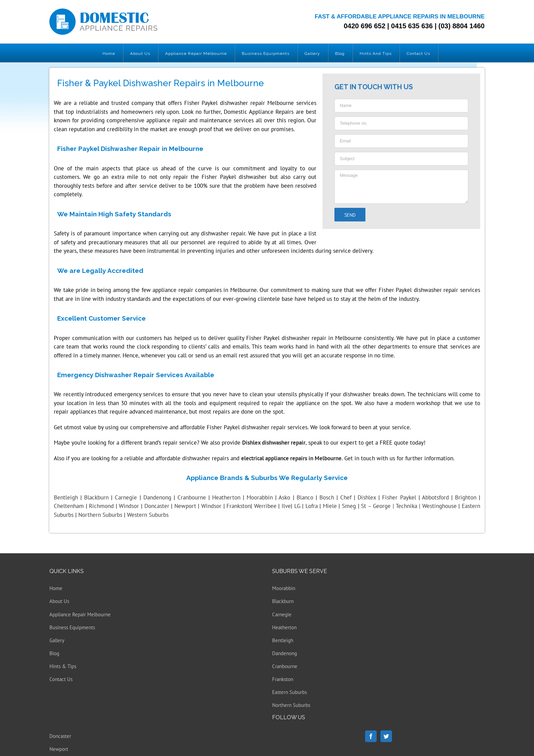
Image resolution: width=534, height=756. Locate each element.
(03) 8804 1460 (461, 26)
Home (56, 588)
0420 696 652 (364, 26)
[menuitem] (109, 53)
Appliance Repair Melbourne (80, 614)
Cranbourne (285, 666)
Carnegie (282, 614)
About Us (59, 601)
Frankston (283, 679)
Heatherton (284, 627)
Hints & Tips (63, 666)
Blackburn (283, 601)
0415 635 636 (412, 26)
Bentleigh (66, 497)
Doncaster (60, 736)
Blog (54, 653)
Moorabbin (284, 588)
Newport (59, 749)
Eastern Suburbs (289, 692)
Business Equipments (72, 627)
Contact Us (61, 679)
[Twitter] (386, 736)
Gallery (57, 640)
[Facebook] (371, 736)
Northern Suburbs (291, 705)
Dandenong (285, 653)
